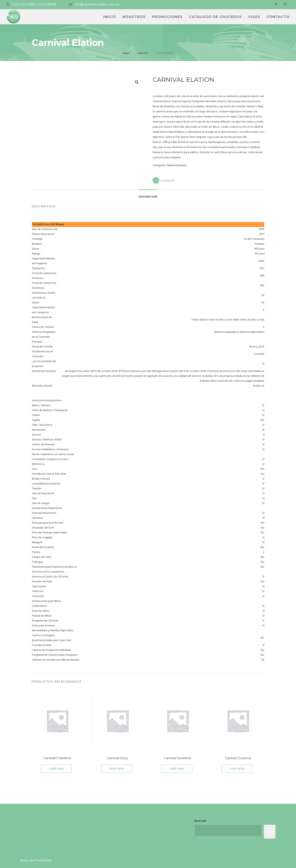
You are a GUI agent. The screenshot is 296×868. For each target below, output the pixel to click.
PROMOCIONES (167, 17)
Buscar (200, 821)
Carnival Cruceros (176, 165)
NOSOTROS (134, 17)
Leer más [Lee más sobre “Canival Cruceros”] (237, 769)
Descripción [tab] (148, 197)
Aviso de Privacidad (36, 860)
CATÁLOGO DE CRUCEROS (215, 17)
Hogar (126, 53)
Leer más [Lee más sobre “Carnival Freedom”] (56, 769)
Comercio (142, 53)
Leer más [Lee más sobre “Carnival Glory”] (117, 769)
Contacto (278, 17)
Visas (254, 17)
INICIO (110, 17)
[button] (137, 82)
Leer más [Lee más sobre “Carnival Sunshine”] (177, 769)
